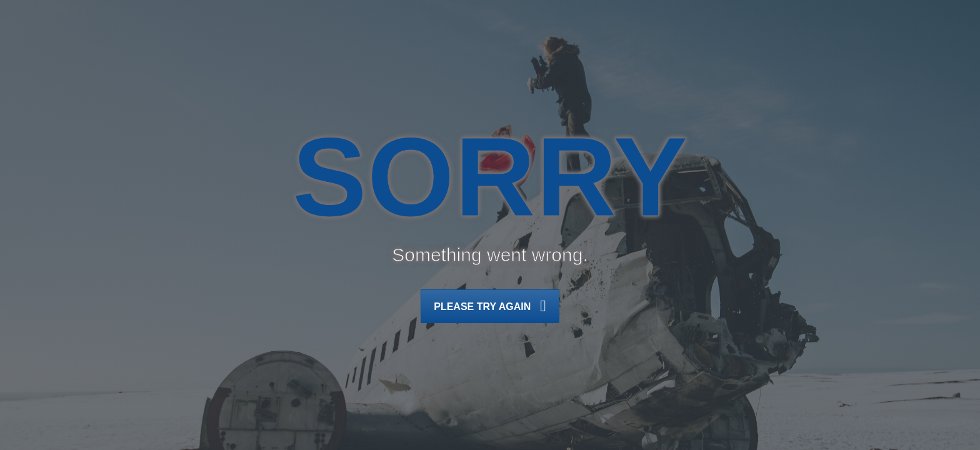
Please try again (490, 307)
